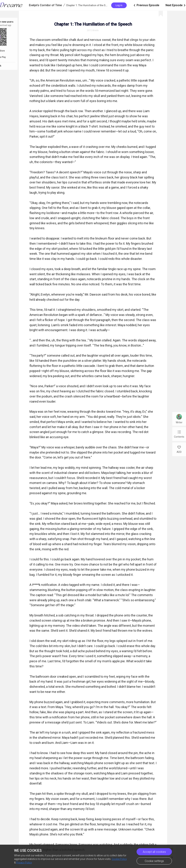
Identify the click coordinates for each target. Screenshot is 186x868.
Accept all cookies (154, 852)
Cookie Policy (119, 859)
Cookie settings (154, 861)
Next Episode (176, 5)
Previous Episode (146, 5)
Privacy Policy (24, 863)
